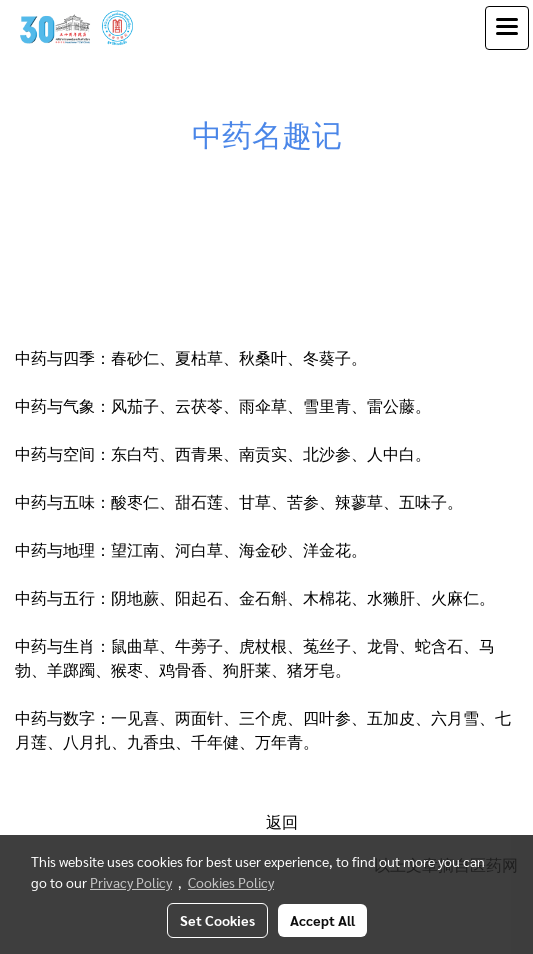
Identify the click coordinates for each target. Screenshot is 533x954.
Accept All (322, 920)
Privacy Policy (131, 882)
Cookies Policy (231, 882)
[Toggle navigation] (507, 28)
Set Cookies (217, 920)
